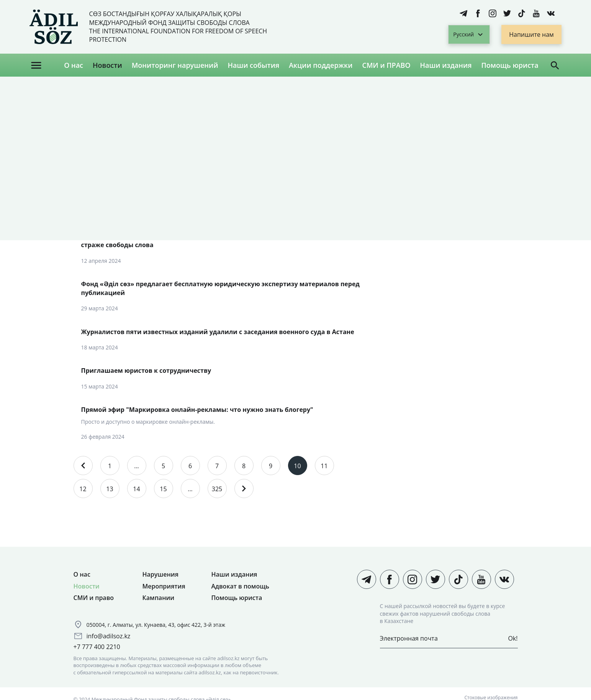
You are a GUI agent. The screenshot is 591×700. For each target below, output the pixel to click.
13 (110, 489)
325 (217, 489)
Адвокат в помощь (240, 586)
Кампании (159, 598)
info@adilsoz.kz (109, 636)
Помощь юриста (510, 65)
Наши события (253, 65)
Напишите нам (531, 34)
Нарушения (160, 574)
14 (136, 489)
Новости (107, 65)
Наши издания (446, 65)
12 (83, 489)
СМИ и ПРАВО (386, 65)
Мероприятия (164, 586)
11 (324, 466)
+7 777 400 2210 (97, 647)
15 (163, 489)
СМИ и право (94, 598)
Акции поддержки (321, 65)
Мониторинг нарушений (175, 65)
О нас (74, 65)
